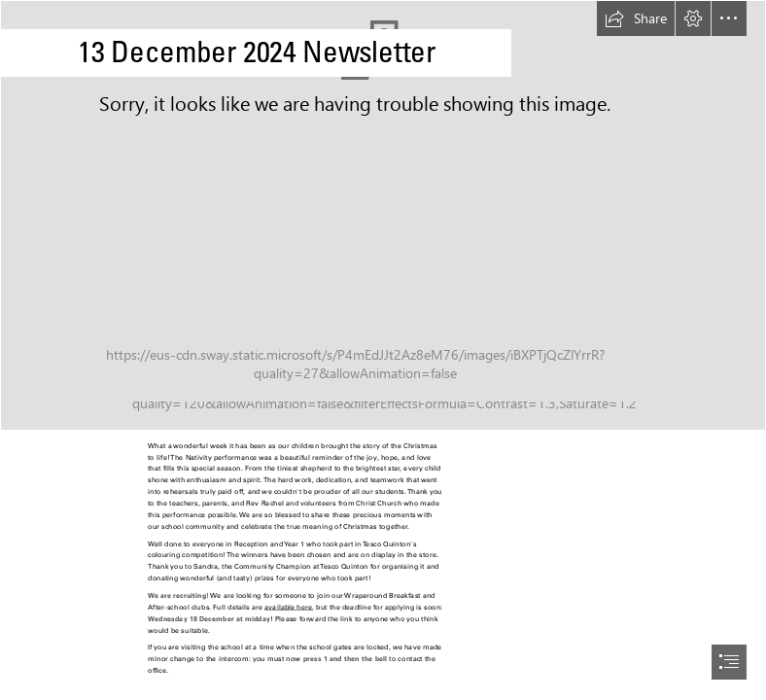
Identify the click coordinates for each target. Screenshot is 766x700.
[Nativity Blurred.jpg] (383, 215)
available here (288, 607)
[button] (636, 18)
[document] (383, 350)
